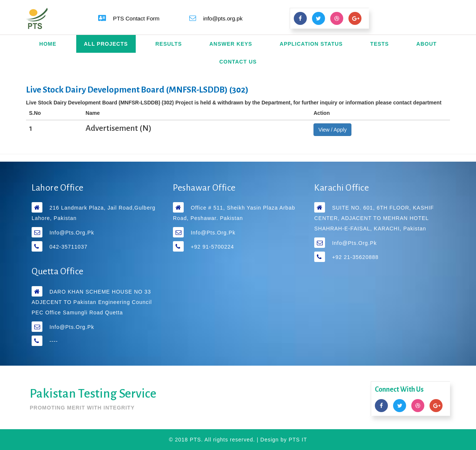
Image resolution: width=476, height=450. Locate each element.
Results (169, 44)
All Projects (106, 44)
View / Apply (332, 130)
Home (48, 44)
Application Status (311, 44)
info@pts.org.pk (72, 233)
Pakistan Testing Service (93, 394)
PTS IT (298, 440)
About (427, 44)
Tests (380, 44)
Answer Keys (231, 44)
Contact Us (238, 62)
